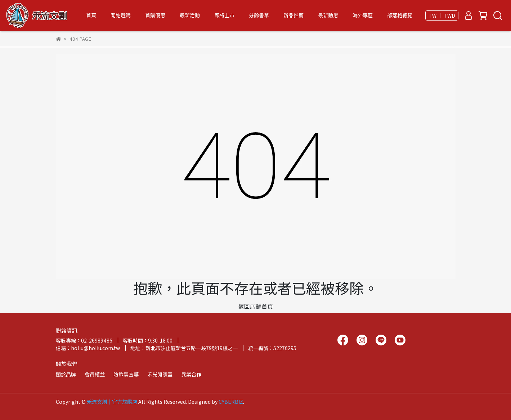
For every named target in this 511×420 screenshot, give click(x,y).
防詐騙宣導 (126, 374)
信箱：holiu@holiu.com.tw (88, 348)
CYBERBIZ (231, 402)
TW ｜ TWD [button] (442, 15)
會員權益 (95, 374)
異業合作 (191, 374)
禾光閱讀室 (160, 374)
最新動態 (328, 15)
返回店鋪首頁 (256, 306)
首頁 (91, 15)
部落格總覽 (400, 15)
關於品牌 (66, 374)
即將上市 (224, 15)
